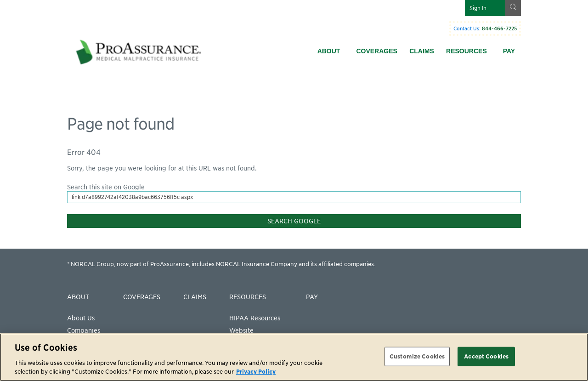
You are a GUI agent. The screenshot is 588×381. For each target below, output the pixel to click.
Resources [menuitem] (466, 51)
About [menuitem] (329, 51)
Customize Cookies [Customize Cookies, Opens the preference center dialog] (417, 356)
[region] (294, 357)
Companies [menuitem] (84, 330)
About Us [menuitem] (81, 318)
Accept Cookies (486, 356)
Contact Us (466, 28)
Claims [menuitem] (422, 51)
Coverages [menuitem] (376, 51)
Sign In (478, 8)
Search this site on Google (106, 187)
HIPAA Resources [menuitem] (255, 318)
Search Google (294, 221)
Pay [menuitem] (509, 51)
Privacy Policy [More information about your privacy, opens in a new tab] (256, 372)
